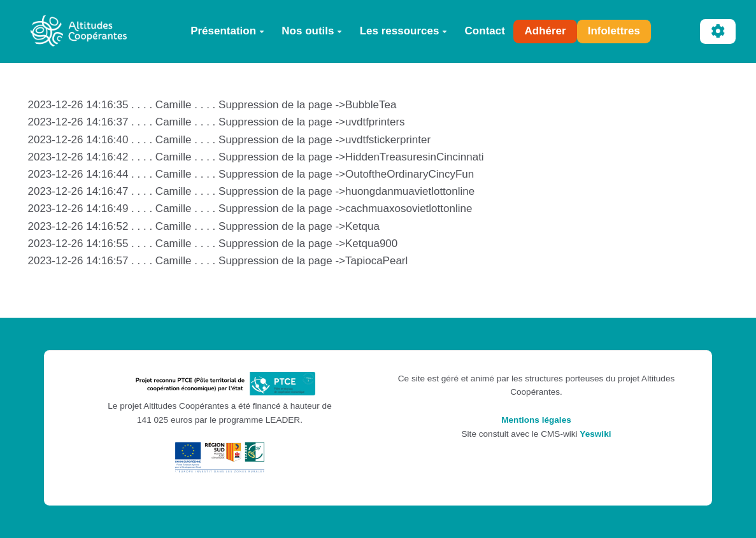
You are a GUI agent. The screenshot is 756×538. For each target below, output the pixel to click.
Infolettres (614, 31)
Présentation (227, 31)
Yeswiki (595, 434)
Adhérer (545, 31)
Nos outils (312, 31)
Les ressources (404, 31)
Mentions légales (536, 420)
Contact (485, 31)
